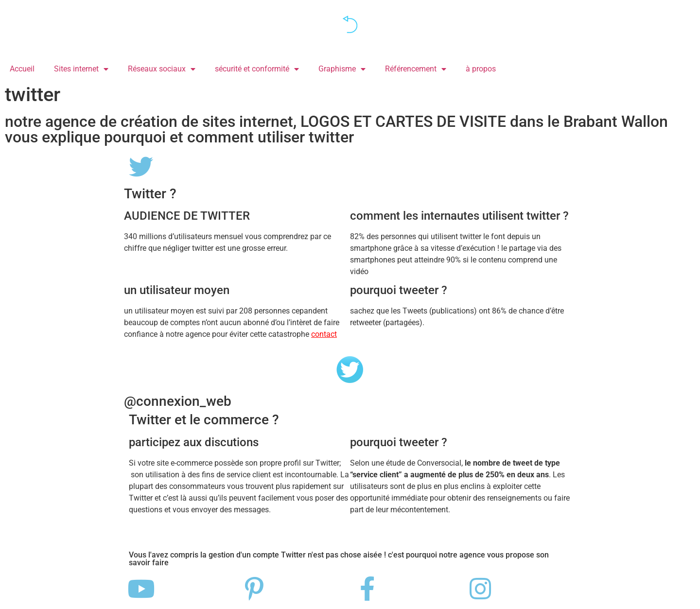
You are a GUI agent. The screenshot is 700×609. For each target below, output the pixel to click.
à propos (481, 69)
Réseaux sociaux (162, 69)
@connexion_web (178, 401)
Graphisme (342, 69)
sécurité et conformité (257, 69)
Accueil (22, 69)
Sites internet (81, 69)
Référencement (416, 69)
